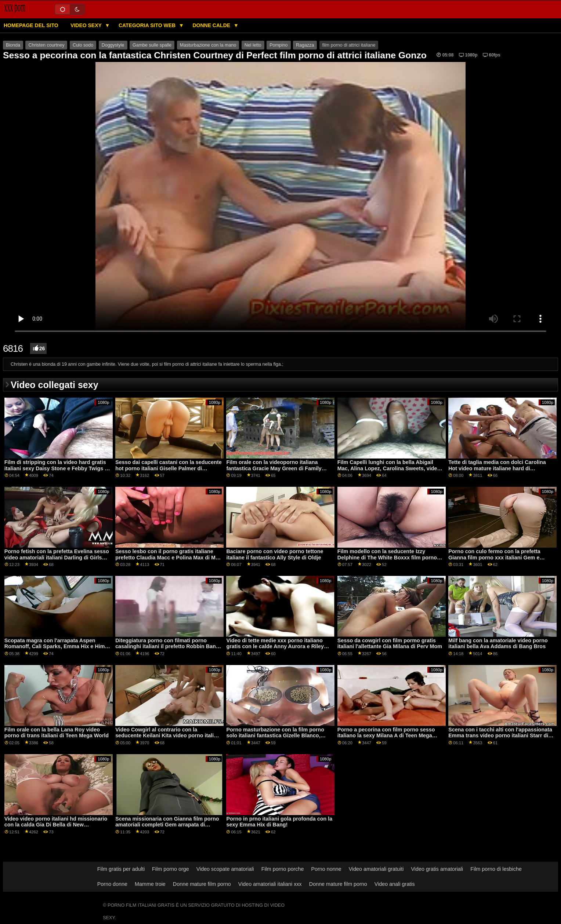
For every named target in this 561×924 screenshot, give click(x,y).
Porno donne (112, 884)
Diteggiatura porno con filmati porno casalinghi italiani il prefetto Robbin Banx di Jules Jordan (167, 647)
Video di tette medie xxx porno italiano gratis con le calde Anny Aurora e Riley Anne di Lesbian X (275, 647)
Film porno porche (283, 869)
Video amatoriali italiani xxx (270, 884)
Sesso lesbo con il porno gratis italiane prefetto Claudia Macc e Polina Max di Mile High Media (168, 557)
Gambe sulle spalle (152, 45)
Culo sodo (83, 45)
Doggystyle (113, 45)
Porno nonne (326, 869)
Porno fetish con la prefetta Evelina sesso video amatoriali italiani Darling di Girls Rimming (57, 557)
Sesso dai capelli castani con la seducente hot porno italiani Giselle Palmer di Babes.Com (169, 468)
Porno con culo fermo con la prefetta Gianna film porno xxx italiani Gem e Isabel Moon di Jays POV (494, 557)
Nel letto (253, 45)
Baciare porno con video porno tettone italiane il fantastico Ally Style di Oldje (275, 554)
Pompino (278, 45)
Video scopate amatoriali (225, 869)
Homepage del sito (31, 25)
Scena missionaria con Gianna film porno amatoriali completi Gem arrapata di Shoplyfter (167, 825)
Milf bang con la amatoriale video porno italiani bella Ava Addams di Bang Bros (498, 644)
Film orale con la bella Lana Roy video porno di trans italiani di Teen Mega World (57, 733)
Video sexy (87, 25)
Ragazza (305, 45)
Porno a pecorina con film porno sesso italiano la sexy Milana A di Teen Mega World (386, 736)
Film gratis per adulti (121, 869)
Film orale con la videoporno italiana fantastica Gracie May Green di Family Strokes (274, 468)
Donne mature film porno (202, 884)
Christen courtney (46, 45)
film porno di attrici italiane (349, 45)
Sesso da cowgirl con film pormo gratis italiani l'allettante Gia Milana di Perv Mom (390, 644)
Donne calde (212, 25)
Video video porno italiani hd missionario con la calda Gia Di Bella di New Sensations (56, 825)
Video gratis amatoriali (437, 869)
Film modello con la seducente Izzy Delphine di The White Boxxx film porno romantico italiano (387, 557)
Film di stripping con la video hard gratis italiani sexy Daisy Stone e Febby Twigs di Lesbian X (57, 468)
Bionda (13, 45)
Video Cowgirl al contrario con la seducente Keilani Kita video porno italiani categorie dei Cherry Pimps (168, 736)
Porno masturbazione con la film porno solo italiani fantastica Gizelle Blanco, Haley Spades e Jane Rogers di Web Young (275, 739)
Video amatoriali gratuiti (376, 869)
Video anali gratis (395, 884)
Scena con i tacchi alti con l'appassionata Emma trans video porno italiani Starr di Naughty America (500, 736)
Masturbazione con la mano (208, 45)
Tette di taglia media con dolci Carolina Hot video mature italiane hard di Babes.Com (497, 468)
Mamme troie (150, 884)
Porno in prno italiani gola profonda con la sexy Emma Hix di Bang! (279, 822)
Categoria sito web (148, 25)
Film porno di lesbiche (496, 869)
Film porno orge (171, 869)
